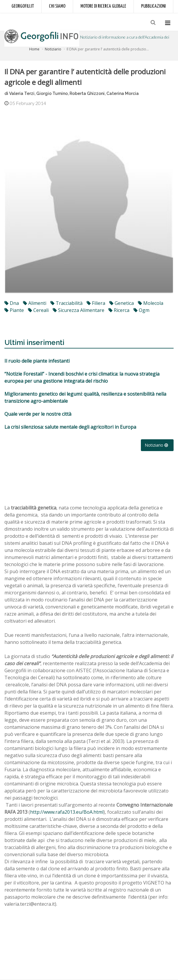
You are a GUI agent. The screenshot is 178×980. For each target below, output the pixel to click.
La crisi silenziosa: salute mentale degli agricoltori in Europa (70, 427)
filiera (96, 303)
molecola (151, 303)
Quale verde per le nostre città (38, 414)
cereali (38, 310)
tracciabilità (66, 303)
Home (34, 49)
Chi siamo (57, 6)
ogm (141, 310)
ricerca (119, 310)
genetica (122, 303)
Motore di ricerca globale (103, 6)
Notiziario (53, 49)
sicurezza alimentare (79, 310)
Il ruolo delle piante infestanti (37, 361)
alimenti (35, 303)
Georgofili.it (23, 6)
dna (12, 303)
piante (14, 310)
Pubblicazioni (153, 6)
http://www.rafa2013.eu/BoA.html (67, 812)
